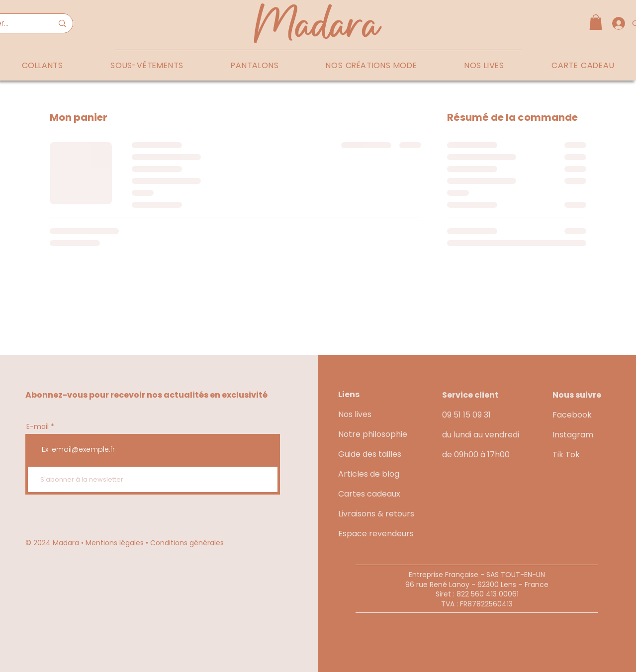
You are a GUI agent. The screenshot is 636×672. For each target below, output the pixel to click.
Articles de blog (369, 474)
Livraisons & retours (376, 514)
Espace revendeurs (376, 534)
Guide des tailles (370, 454)
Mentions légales (115, 543)
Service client (470, 395)
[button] (596, 22)
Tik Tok (566, 455)
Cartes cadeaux (369, 494)
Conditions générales (186, 543)
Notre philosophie (373, 434)
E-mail (38, 426)
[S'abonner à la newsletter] (153, 479)
